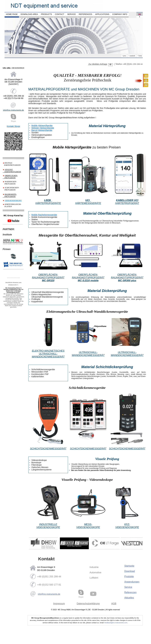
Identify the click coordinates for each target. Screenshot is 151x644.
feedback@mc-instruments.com (116, 623)
